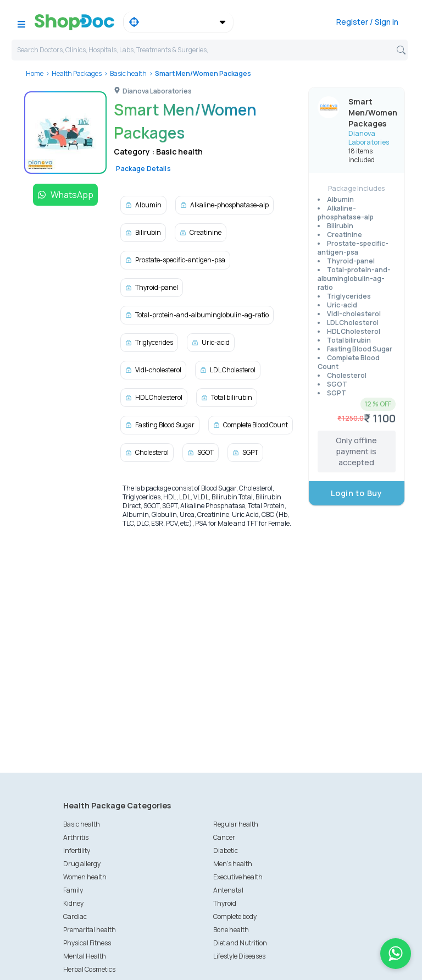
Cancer (224, 837)
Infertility (77, 850)
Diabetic (226, 850)
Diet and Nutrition (240, 943)
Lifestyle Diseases (239, 956)
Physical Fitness (87, 943)
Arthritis (76, 837)
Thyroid (225, 903)
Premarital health (90, 930)
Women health (85, 877)
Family (73, 890)
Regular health (236, 824)
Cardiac (75, 916)
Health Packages (77, 73)
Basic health (128, 73)
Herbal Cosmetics (89, 969)
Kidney (73, 903)
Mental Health (85, 956)
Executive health (238, 877)
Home (35, 73)
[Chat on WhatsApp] (396, 954)
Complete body (235, 916)
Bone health (231, 930)
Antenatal (228, 890)
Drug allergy (82, 864)
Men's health (233, 864)
